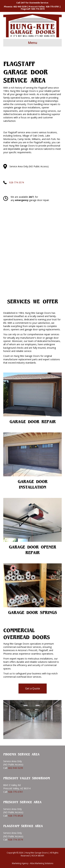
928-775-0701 (52, 7)
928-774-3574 (38, 9)
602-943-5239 (20, 7)
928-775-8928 (16, 816)
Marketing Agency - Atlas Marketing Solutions (33, 863)
